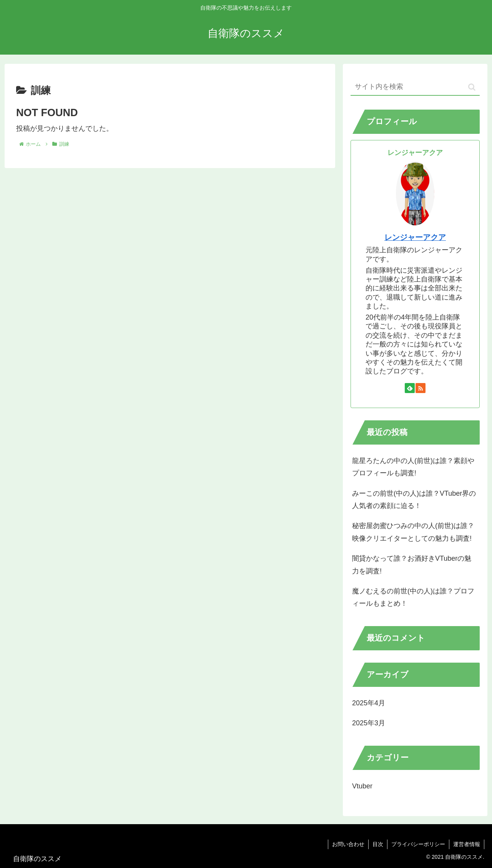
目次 (378, 844)
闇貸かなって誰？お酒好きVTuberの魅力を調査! (412, 565)
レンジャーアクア (415, 237)
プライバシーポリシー (418, 844)
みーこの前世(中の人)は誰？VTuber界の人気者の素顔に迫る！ (414, 500)
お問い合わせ (348, 844)
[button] (472, 87)
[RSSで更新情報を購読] (421, 388)
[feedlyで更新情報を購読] (410, 388)
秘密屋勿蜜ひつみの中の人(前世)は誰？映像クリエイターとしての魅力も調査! (413, 532)
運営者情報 (467, 844)
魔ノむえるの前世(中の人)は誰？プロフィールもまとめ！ (413, 597)
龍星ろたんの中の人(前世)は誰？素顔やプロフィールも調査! (413, 467)
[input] (415, 87)
